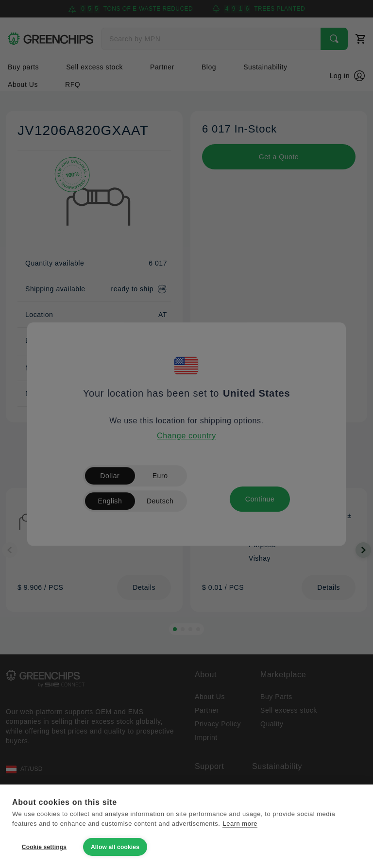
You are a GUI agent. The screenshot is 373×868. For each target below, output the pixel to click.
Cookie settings (44, 847)
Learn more (240, 824)
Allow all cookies (115, 847)
